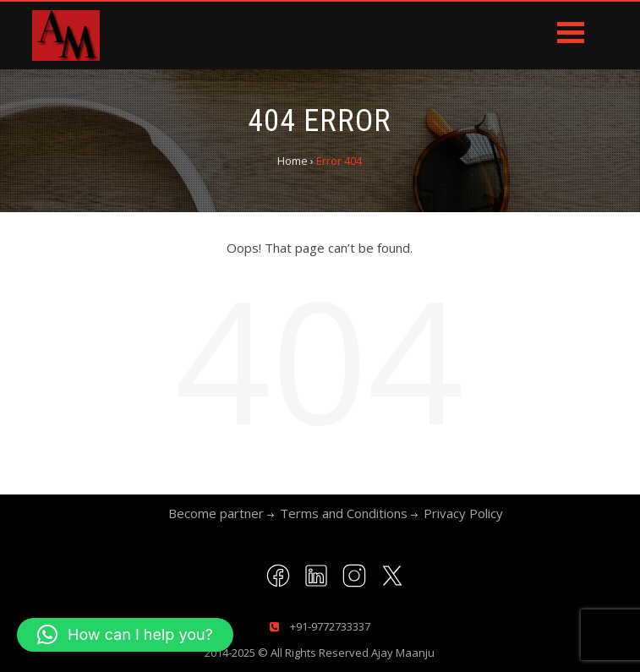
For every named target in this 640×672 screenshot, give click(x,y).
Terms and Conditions (344, 513)
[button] (125, 635)
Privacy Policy (463, 513)
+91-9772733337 (329, 626)
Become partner (216, 513)
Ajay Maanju (403, 653)
